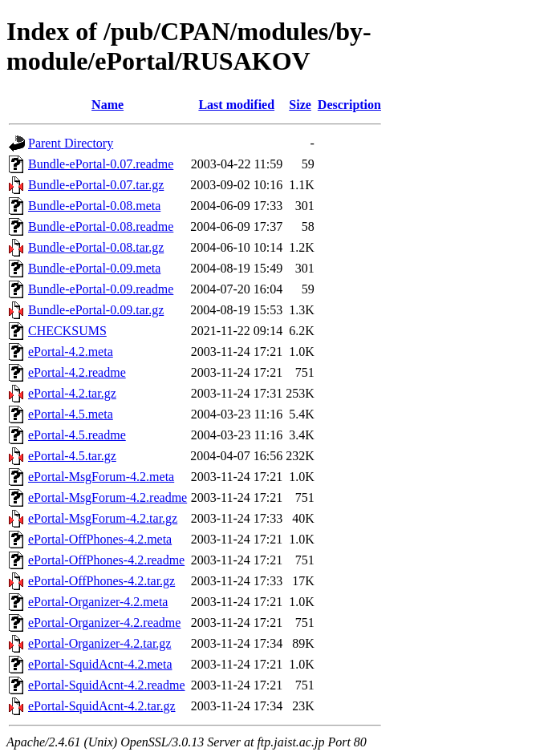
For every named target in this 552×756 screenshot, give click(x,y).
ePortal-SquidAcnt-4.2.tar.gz (102, 706)
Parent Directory (71, 143)
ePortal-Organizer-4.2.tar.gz (99, 643)
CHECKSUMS (67, 331)
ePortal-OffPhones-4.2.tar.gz (101, 581)
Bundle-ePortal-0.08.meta (94, 206)
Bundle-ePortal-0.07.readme (101, 164)
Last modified (236, 105)
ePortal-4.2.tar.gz (72, 393)
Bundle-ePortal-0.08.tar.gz (96, 247)
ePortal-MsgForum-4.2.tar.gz (103, 518)
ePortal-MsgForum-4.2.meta (101, 477)
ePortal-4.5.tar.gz (72, 456)
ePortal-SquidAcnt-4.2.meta (100, 664)
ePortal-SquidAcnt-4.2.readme (107, 685)
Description (349, 105)
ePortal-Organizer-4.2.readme (104, 623)
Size (300, 105)
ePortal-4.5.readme (77, 435)
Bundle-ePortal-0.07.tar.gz (96, 185)
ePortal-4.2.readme (77, 372)
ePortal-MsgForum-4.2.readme (108, 497)
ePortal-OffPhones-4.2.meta (100, 539)
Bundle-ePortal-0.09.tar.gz (96, 310)
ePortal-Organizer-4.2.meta (98, 602)
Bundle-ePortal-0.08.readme (101, 226)
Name (108, 105)
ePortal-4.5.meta (71, 414)
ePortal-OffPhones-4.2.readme (106, 560)
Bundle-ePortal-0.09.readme (101, 289)
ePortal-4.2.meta (71, 352)
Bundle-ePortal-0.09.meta (94, 268)
